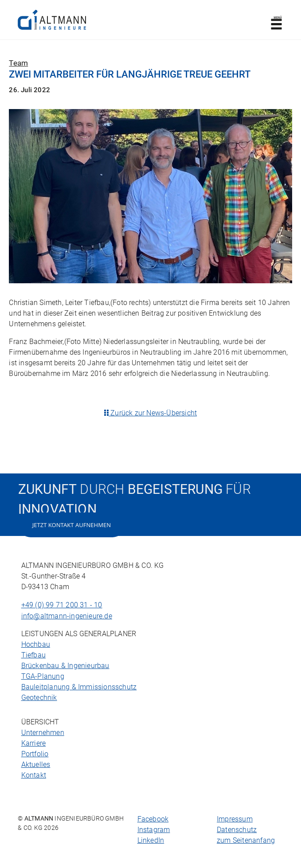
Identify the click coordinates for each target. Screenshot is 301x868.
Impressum (235, 819)
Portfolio (35, 754)
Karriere (34, 743)
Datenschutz (237, 830)
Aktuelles (36, 764)
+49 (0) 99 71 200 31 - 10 (62, 605)
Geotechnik (39, 698)
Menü (276, 23)
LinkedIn (151, 840)
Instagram (154, 830)
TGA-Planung (43, 676)
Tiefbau (33, 655)
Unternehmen (43, 733)
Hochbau (36, 644)
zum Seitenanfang (246, 840)
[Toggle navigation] (277, 20)
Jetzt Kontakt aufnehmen (72, 525)
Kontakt (34, 775)
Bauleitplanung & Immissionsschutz (79, 687)
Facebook (153, 819)
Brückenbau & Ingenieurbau (65, 666)
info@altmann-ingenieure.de (67, 616)
